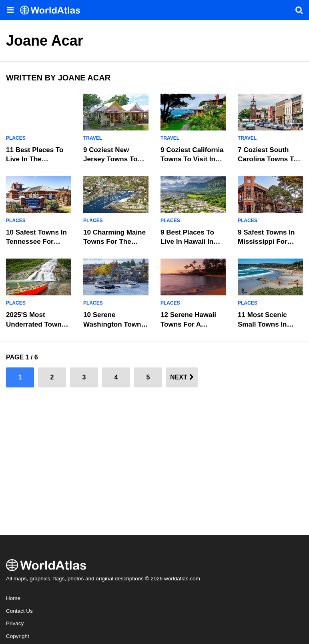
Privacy (15, 623)
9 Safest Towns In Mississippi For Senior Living (266, 242)
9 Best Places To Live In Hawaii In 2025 (187, 242)
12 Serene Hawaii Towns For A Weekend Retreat (188, 324)
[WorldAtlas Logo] (53, 10)
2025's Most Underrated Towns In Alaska (36, 324)
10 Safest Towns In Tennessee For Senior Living (36, 242)
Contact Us (19, 611)
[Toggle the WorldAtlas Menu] (10, 10)
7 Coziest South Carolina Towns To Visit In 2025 (268, 159)
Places (16, 138)
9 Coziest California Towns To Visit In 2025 (192, 159)
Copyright (18, 636)
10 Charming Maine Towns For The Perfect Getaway (114, 242)
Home (13, 598)
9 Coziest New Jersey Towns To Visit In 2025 (110, 159)
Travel (93, 138)
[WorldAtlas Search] (299, 10)
